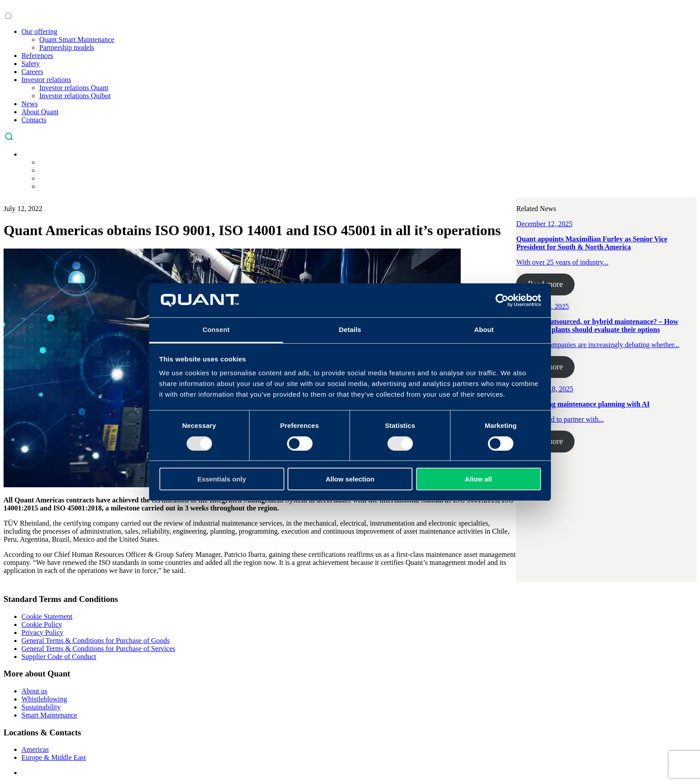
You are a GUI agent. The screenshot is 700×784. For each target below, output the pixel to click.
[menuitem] (26, 154)
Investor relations (46, 80)
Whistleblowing (44, 699)
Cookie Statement (47, 616)
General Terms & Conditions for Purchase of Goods (96, 641)
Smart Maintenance (49, 715)
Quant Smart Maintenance (77, 39)
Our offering (39, 31)
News (29, 104)
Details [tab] (350, 330)
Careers (32, 72)
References (37, 56)
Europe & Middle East (54, 757)
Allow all (478, 479)
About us (34, 691)
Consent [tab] (216, 330)
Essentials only (222, 479)
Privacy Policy (42, 633)
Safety (31, 64)
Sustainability (41, 707)
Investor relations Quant (74, 88)
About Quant (40, 112)
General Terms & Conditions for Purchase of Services (98, 649)
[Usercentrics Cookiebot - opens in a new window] (502, 300)
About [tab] (484, 330)
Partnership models (67, 48)
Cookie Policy (42, 624)
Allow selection (350, 479)
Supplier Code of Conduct (59, 657)
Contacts (34, 120)
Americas (35, 749)
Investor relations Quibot (75, 96)
